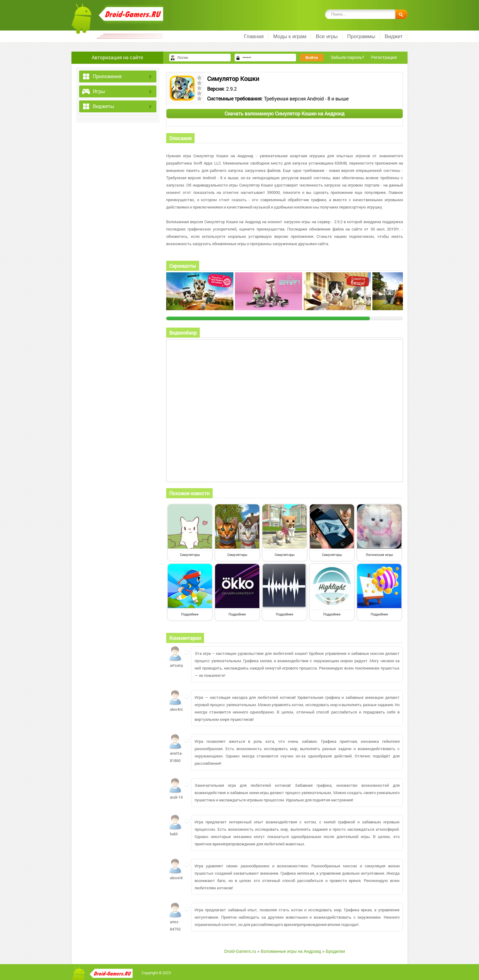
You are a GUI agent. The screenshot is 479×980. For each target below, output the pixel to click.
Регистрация (384, 57)
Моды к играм (290, 36)
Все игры (327, 36)
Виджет (394, 36)
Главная (254, 36)
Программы (361, 36)
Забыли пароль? (347, 57)
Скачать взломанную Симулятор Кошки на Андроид (285, 113)
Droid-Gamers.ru (240, 951)
